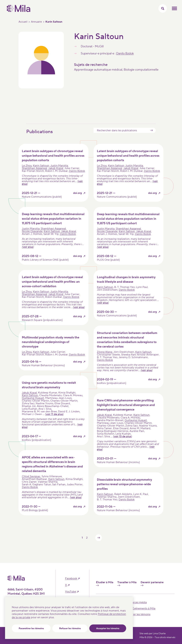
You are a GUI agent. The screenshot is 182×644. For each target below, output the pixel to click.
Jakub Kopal (56, 175)
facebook (71, 579)
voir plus (28, 253)
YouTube (71, 592)
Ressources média (136, 602)
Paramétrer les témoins (31, 629)
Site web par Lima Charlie (153, 634)
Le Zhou (27, 172)
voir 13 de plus (123, 443)
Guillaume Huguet (33, 404)
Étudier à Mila (105, 584)
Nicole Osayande (32, 238)
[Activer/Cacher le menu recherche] (163, 8)
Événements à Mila (144, 608)
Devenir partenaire (152, 584)
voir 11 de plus (54, 421)
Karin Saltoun (41, 172)
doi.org (77, 200)
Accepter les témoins (108, 629)
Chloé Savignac (31, 483)
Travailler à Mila (127, 584)
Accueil (23, 22)
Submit (152, 137)
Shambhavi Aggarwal (34, 175)
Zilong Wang (105, 358)
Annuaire (36, 22)
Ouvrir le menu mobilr (174, 8)
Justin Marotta (59, 172)
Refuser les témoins (70, 629)
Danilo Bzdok (125, 53)
